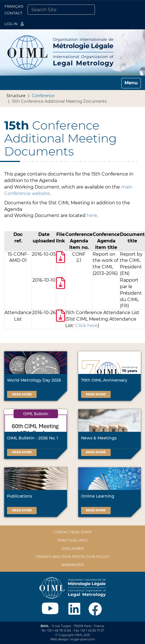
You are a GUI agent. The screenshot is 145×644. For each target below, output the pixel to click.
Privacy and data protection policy (73, 557)
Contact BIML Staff (72, 532)
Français (14, 6)
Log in (14, 24)
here (92, 215)
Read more (22, 394)
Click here (86, 326)
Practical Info (72, 540)
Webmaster (72, 565)
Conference (43, 96)
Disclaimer (73, 548)
